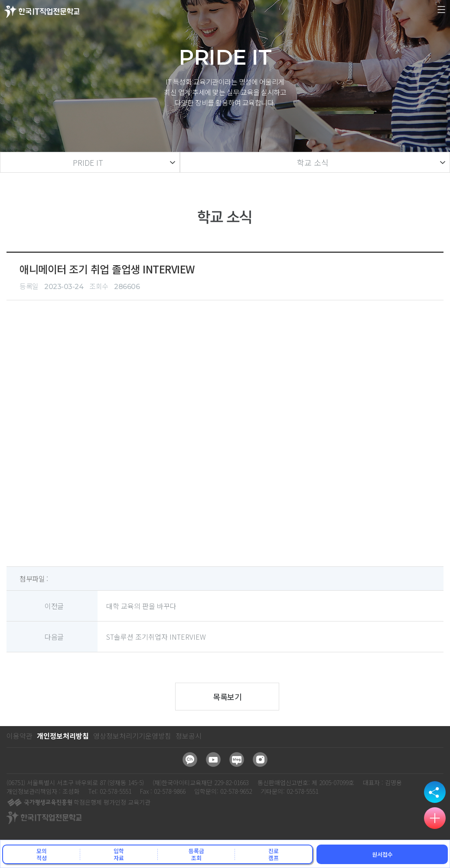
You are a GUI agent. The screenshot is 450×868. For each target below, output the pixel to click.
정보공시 (189, 736)
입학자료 (119, 854)
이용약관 (20, 736)
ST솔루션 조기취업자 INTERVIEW (156, 637)
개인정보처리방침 (63, 736)
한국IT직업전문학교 (42, 12)
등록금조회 (196, 854)
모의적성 (42, 854)
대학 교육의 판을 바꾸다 (141, 606)
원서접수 (382, 854)
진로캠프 (274, 854)
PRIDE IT (88, 162)
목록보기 (227, 697)
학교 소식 (313, 162)
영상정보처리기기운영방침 (132, 736)
